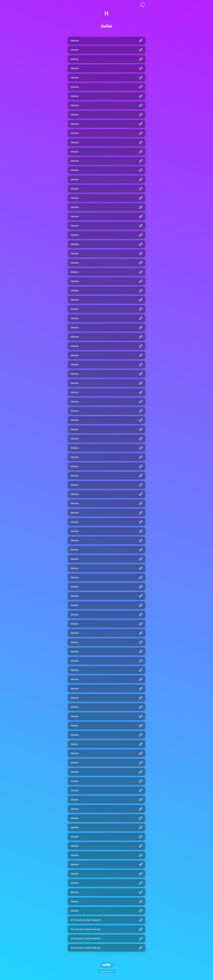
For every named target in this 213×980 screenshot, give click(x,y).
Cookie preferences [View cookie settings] (106, 971)
